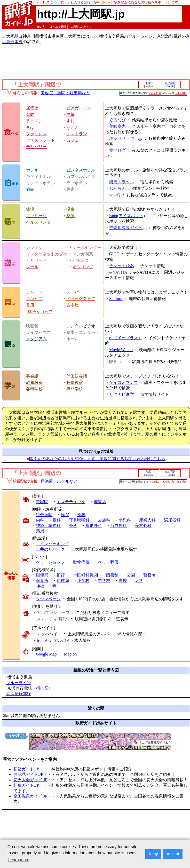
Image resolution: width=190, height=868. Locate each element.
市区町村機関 (85, 575)
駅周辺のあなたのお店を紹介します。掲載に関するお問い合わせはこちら (97, 459)
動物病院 (81, 562)
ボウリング (83, 267)
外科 (73, 526)
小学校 (83, 581)
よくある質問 (58, 27)
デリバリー (36, 147)
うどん (73, 127)
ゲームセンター (87, 247)
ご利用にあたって (81, 27)
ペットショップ (50, 562)
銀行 (61, 575)
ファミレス (36, 134)
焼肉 (30, 115)
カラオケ (34, 247)
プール (32, 267)
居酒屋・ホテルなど (59, 481)
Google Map (46, 654)
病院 (65, 515)
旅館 (30, 189)
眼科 (57, 520)
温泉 (70, 209)
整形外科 (94, 526)
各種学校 (34, 389)
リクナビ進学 (122, 394)
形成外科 (118, 526)
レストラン (77, 134)
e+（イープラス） (126, 338)
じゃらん (117, 188)
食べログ (117, 150)
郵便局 (42, 575)
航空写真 (170, 83)
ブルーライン (140, 36)
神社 (40, 586)
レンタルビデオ (81, 326)
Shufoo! (116, 299)
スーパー (75, 292)
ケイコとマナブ (124, 382)
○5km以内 (181, 93)
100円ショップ (39, 311)
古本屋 (73, 305)
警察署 (149, 575)
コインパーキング (52, 544)
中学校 (104, 581)
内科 (40, 520)
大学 (139, 581)
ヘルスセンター (41, 222)
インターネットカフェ (47, 254)
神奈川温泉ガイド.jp (128, 228)
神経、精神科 (48, 526)
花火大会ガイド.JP (30, 780)
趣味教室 (75, 382)
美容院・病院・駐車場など (65, 93)
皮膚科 (104, 520)
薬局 (40, 531)
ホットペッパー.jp (126, 138)
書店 (30, 305)
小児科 (125, 520)
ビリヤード (36, 260)
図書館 (112, 575)
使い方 (41, 27)
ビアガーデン (79, 108)
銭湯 (30, 209)
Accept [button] (173, 854)
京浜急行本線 (19, 694)
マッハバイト (49, 634)
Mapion (70, 654)
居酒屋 (32, 108)
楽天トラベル (122, 182)
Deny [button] (153, 854)
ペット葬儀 (108, 562)
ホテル (32, 170)
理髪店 (100, 502)
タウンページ (48, 599)
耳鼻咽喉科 (79, 520)
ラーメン (34, 121)
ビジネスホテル (81, 170)
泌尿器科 (172, 520)
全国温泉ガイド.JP (30, 796)
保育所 (42, 581)
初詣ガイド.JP (26, 769)
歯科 (81, 515)
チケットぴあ (122, 266)
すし (70, 121)
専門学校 (75, 389)
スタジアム (36, 339)
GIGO (114, 254)
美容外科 (143, 526)
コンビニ (34, 299)
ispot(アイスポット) (127, 216)
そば (30, 127)
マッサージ (36, 216)
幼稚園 (63, 581)
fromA (42, 640)
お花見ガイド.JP (28, 774)
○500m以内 (155, 93)
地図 (149, 83)
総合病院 (44, 515)
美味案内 (117, 126)
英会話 (32, 376)
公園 (131, 575)
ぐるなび (117, 120)
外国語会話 (77, 376)
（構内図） (42, 688)
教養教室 (34, 382)
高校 (123, 581)
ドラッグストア (81, 299)
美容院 (42, 502)
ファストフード (41, 140)
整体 (70, 216)
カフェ (73, 140)
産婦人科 (147, 520)
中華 (70, 115)
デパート (34, 292)
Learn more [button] (19, 860)
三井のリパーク (50, 549)
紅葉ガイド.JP (26, 785)
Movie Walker (121, 350)
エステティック (71, 502)
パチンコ (81, 260)
